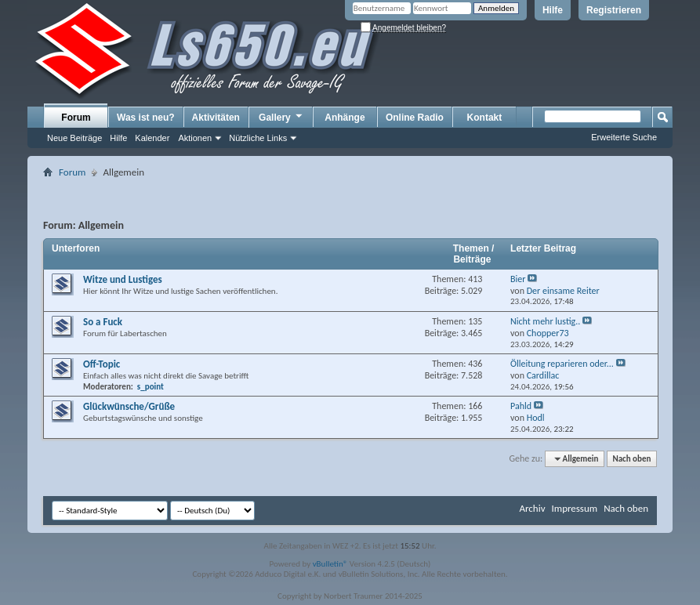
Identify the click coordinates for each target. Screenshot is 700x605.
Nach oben (631, 459)
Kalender (152, 138)
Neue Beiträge (74, 138)
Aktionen (195, 138)
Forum (76, 118)
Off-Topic (102, 364)
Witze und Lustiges (123, 279)
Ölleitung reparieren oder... (562, 364)
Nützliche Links (258, 138)
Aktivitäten (216, 118)
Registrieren (614, 10)
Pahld (521, 406)
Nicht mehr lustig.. (545, 321)
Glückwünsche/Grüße (129, 406)
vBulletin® (330, 564)
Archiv (532, 508)
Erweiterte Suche (624, 137)
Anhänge (345, 118)
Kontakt (485, 118)
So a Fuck (103, 322)
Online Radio (415, 118)
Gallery (281, 117)
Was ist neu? (146, 118)
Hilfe (553, 10)
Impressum (574, 508)
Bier (518, 279)
